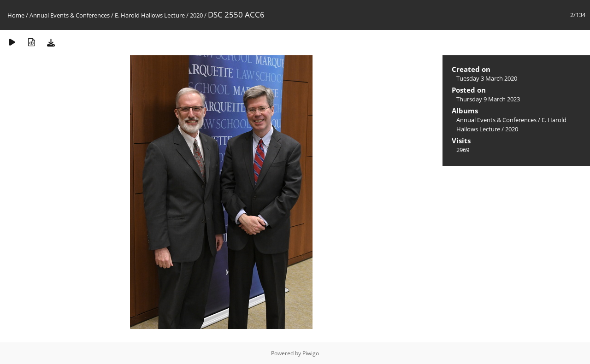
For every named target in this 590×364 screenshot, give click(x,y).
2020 (196, 15)
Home (16, 15)
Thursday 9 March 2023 (488, 99)
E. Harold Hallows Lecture (150, 15)
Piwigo (311, 353)
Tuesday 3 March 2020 (487, 78)
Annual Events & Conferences (70, 15)
